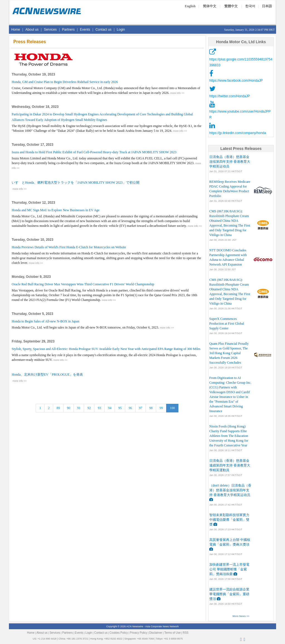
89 (58, 408)
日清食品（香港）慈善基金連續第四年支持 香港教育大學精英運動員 (230, 465)
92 (89, 408)
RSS (186, 633)
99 (161, 408)
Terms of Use (172, 633)
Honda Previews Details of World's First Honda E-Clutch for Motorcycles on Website (69, 247)
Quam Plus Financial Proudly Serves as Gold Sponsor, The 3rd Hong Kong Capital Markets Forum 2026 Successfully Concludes (229, 353)
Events (85, 30)
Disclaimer (156, 633)
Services (50, 30)
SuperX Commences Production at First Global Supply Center (227, 324)
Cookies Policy (119, 633)
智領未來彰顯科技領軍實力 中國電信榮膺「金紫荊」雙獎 (229, 520)
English (190, 6)
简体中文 (210, 6)
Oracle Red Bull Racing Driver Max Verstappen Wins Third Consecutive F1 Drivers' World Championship (83, 284)
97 (141, 408)
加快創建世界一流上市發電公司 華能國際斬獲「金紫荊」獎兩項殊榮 (229, 569)
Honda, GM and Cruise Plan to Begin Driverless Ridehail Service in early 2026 (65, 82)
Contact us (103, 30)
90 (68, 408)
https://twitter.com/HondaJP (230, 96)
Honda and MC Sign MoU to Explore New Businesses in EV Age (56, 210)
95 (120, 408)
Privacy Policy (139, 633)
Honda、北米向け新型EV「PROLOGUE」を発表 (47, 375)
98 (151, 408)
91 (79, 408)
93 (99, 408)
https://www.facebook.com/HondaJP (236, 81)
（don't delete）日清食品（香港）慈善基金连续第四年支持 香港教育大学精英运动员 (230, 490)
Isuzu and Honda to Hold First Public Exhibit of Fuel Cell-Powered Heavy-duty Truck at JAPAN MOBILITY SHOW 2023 (94, 152)
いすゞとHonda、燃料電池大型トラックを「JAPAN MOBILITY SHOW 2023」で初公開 (76, 183)
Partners (68, 30)
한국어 (250, 6)
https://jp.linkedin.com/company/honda (238, 133)
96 (130, 408)
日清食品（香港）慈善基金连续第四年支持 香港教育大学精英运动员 (230, 162)
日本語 (267, 6)
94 (110, 408)
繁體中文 (231, 6)
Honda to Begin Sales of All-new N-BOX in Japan (46, 321)
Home (16, 30)
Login (121, 30)
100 (172, 408)
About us (32, 30)
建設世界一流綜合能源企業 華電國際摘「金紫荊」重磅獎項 (229, 594)
